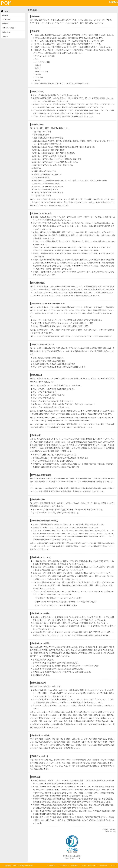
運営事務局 (6, 24)
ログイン (5, 36)
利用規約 (5, 15)
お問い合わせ (6, 32)
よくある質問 (6, 19)
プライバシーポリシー (9, 28)
